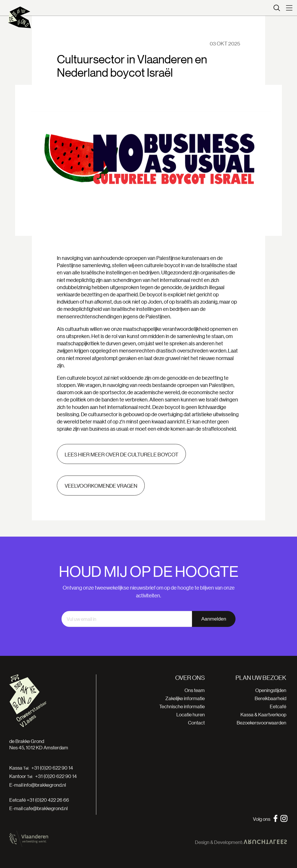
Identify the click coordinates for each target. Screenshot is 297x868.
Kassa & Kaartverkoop (263, 714)
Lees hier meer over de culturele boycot (122, 454)
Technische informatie (182, 706)
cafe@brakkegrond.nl (46, 808)
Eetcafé (278, 706)
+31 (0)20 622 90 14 (52, 768)
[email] (127, 619)
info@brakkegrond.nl (45, 785)
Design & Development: (241, 842)
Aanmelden (214, 619)
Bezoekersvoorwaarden (261, 723)
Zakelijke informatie (185, 698)
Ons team (195, 690)
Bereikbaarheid (270, 698)
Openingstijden (271, 690)
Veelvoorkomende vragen (101, 486)
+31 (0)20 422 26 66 (48, 800)
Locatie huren (191, 714)
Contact (196, 723)
